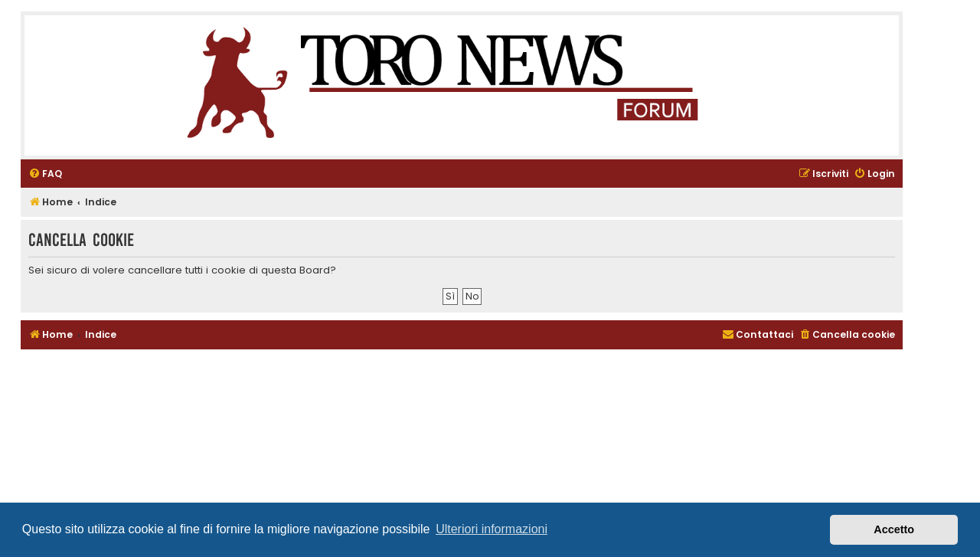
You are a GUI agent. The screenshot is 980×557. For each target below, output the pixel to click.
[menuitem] (45, 174)
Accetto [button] (894, 529)
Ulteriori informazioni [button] (492, 529)
